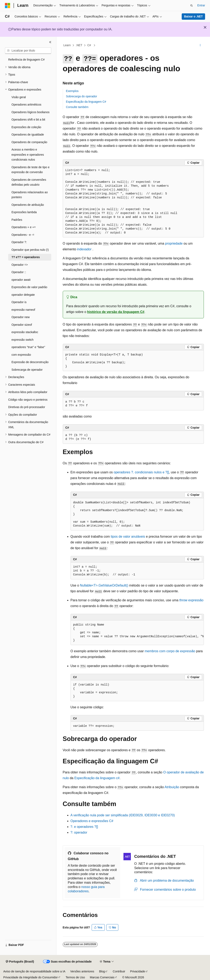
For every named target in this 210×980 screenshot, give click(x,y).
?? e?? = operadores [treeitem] (26, 257)
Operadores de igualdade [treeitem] (28, 135)
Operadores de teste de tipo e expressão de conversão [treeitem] (30, 170)
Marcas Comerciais (102, 977)
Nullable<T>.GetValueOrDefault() (104, 585)
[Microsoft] (8, 6)
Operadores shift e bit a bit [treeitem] (28, 120)
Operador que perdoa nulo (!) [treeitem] (30, 250)
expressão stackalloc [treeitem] (25, 332)
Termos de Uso (75, 977)
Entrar (201, 5)
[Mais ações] (200, 45)
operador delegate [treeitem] (23, 295)
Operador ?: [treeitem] (19, 242)
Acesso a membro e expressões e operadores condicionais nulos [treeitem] (28, 155)
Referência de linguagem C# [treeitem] (26, 60)
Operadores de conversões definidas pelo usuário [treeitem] (29, 182)
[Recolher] (50, 42)
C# (90, 45)
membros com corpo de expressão (170, 651)
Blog (102, 971)
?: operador (79, 832)
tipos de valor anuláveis (128, 537)
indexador (84, 249)
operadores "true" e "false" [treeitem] (28, 347)
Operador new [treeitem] (21, 317)
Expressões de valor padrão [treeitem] (29, 287)
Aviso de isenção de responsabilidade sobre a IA (34, 971)
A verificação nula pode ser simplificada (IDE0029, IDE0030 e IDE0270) (123, 815)
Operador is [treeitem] (19, 302)
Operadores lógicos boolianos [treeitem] (30, 112)
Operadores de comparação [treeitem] (29, 142)
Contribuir (119, 971)
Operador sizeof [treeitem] (22, 325)
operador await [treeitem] (21, 280)
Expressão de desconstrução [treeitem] (30, 362)
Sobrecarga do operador (82, 96)
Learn (67, 45)
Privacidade (138, 971)
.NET (79, 45)
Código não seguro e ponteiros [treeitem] (28, 400)
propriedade (174, 243)
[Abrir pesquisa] (192, 6)
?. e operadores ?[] (84, 827)
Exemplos (72, 91)
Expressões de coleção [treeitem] (26, 127)
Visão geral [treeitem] (19, 97)
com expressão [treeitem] (21, 355)
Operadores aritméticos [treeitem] (26, 105)
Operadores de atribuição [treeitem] (28, 205)
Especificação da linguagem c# (97, 778)
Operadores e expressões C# (92, 821)
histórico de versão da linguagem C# (116, 312)
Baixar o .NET (193, 16)
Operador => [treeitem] (20, 265)
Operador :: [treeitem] (19, 272)
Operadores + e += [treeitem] (24, 227)
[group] (137, 633)
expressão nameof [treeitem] (23, 310)
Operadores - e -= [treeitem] (23, 235)
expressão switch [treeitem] (22, 340)
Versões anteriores (82, 971)
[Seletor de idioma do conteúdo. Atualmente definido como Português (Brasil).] (20, 962)
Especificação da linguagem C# (86, 102)
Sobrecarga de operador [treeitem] (27, 370)
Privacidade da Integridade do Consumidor (30, 977)
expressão (191, 600)
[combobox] (28, 51)
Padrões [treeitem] (17, 220)
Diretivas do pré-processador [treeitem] (27, 407)
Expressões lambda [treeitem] (24, 212)
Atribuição (172, 787)
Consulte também (77, 107)
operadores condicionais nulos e (141, 472)
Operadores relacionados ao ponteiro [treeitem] (30, 195)
